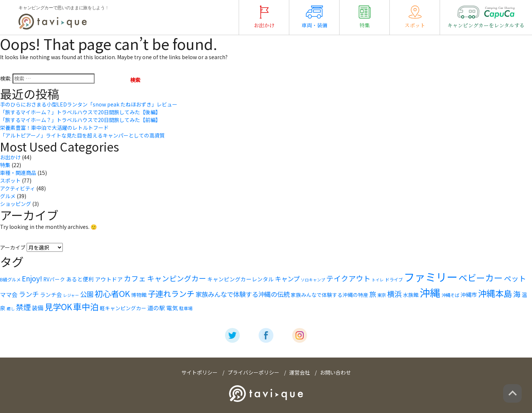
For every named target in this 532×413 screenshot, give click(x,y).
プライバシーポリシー (253, 372)
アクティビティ (18, 188)
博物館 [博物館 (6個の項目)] (139, 295)
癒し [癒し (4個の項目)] (11, 309)
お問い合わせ (335, 372)
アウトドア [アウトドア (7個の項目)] (109, 279)
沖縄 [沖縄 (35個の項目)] (430, 292)
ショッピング (16, 204)
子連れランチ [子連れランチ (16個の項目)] (171, 293)
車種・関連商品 (18, 173)
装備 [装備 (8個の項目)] (38, 308)
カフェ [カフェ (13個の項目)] (135, 278)
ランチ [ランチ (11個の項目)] (29, 294)
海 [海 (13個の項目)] (517, 294)
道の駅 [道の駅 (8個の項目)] (156, 308)
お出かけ (264, 17)
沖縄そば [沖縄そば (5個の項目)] (450, 295)
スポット (415, 17)
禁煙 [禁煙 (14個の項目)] (23, 307)
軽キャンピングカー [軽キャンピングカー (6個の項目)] (123, 308)
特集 (365, 17)
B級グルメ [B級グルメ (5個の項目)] (10, 280)
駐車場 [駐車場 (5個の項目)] (186, 308)
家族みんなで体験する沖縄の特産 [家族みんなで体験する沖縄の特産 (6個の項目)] (330, 295)
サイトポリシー (199, 372)
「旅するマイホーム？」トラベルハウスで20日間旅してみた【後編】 (80, 112)
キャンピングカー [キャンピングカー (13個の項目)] (177, 278)
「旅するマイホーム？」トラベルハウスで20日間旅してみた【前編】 (80, 120)
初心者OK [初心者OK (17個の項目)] (112, 293)
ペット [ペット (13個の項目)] (515, 278)
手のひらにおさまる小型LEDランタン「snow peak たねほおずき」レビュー (89, 104)
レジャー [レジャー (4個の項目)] (71, 295)
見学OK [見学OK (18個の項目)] (58, 307)
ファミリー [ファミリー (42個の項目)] (431, 277)
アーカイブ (13, 247)
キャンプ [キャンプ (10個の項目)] (287, 279)
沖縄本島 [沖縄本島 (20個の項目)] (495, 293)
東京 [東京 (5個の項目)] (382, 295)
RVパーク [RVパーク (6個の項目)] (54, 279)
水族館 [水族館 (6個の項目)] (411, 295)
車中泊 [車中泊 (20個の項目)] (86, 307)
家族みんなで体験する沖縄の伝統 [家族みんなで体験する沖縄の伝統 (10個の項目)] (243, 294)
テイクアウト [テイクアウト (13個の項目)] (348, 278)
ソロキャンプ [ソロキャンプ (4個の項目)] (313, 280)
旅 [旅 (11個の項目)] (373, 294)
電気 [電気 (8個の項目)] (172, 308)
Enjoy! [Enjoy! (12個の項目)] (32, 278)
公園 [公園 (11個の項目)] (87, 294)
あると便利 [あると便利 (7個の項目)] (80, 279)
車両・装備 (314, 17)
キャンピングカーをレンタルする (486, 17)
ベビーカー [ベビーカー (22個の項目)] (481, 277)
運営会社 (300, 372)
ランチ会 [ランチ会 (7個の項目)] (51, 294)
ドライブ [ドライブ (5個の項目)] (394, 280)
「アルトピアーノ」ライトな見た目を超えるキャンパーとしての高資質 (82, 135)
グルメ (8, 196)
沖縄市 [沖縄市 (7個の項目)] (469, 294)
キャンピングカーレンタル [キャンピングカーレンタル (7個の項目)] (241, 279)
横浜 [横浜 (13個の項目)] (395, 294)
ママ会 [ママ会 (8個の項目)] (9, 294)
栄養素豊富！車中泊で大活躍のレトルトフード (54, 128)
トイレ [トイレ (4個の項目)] (378, 280)
